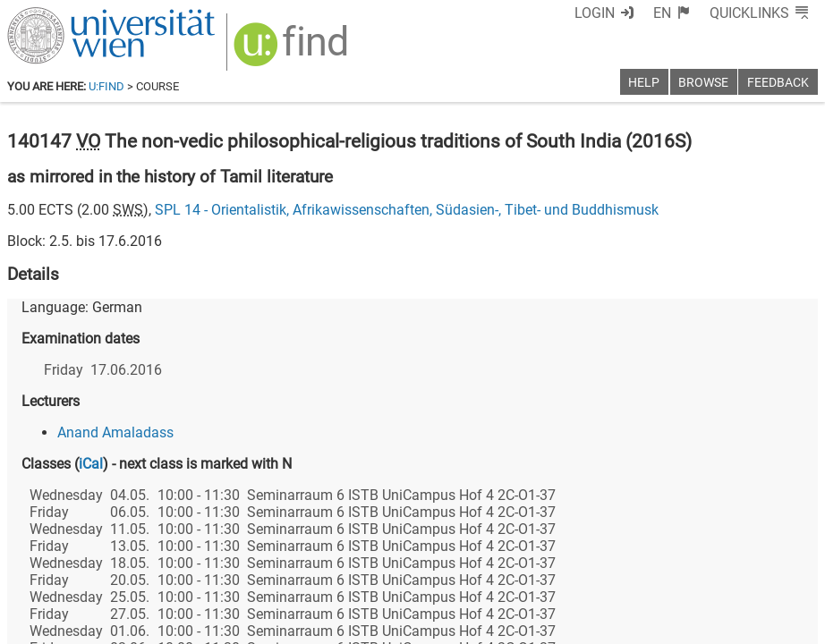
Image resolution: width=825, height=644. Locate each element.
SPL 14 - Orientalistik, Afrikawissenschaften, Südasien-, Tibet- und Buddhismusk (407, 210)
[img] (293, 51)
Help (644, 83)
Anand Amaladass (115, 432)
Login (595, 13)
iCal (91, 464)
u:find (106, 86)
